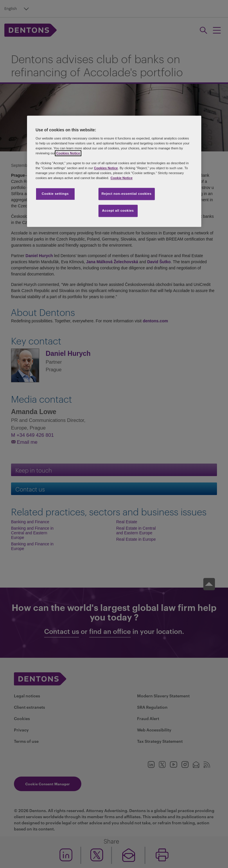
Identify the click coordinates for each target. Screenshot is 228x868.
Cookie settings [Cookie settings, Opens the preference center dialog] (55, 194)
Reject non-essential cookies (127, 194)
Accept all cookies (118, 211)
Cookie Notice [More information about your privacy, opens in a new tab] (121, 178)
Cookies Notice (68, 153)
